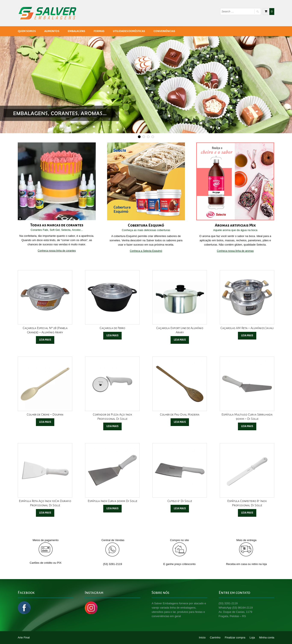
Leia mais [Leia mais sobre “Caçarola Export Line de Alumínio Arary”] (180, 340)
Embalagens (76, 31)
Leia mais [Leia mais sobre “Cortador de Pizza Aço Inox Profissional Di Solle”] (112, 426)
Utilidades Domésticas (129, 31)
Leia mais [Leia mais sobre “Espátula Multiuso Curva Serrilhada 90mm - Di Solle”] (247, 426)
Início (202, 637)
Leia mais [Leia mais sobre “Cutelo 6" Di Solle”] (180, 509)
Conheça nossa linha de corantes (57, 251)
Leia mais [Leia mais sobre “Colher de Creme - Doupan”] (45, 422)
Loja (252, 637)
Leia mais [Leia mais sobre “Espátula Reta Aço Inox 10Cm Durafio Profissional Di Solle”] (45, 513)
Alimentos (52, 31)
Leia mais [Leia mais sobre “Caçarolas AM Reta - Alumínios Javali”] (247, 336)
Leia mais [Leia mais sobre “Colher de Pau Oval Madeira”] (180, 422)
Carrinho (215, 637)
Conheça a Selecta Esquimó (146, 251)
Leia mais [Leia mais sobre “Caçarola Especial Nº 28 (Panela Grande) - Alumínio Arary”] (45, 340)
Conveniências (164, 31)
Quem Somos (27, 31)
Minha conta (267, 637)
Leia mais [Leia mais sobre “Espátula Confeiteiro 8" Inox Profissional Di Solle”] (247, 513)
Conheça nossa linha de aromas (235, 251)
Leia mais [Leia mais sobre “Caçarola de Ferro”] (112, 336)
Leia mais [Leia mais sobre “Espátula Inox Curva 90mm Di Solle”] (112, 509)
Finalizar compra (235, 637)
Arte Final (24, 637)
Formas (99, 31)
